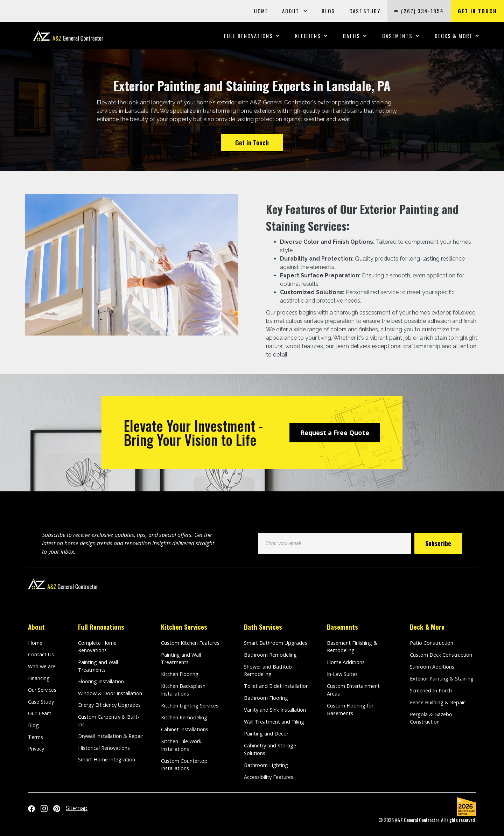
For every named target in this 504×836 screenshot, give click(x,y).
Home (35, 643)
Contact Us (41, 654)
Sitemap (77, 808)
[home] (68, 36)
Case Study (41, 702)
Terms (36, 737)
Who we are (42, 666)
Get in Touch (252, 142)
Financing (39, 678)
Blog (33, 725)
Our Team (40, 713)
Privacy (36, 749)
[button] (295, 11)
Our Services (42, 690)
